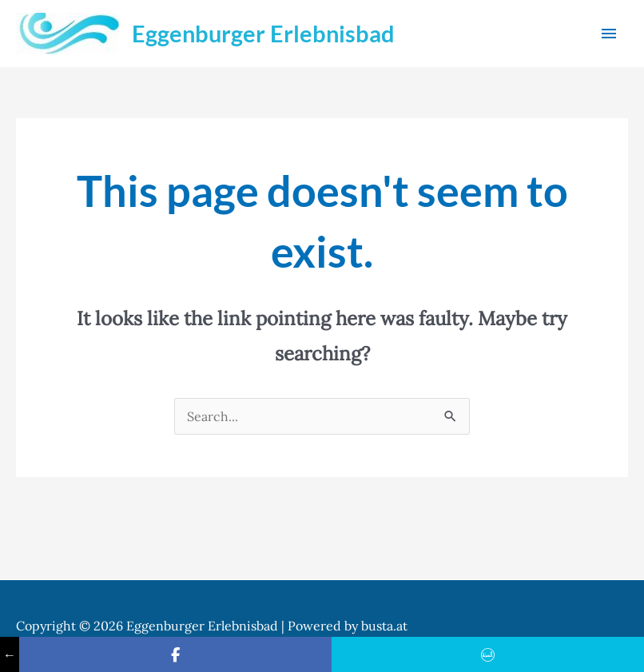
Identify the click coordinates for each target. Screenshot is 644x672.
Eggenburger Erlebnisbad (263, 33)
